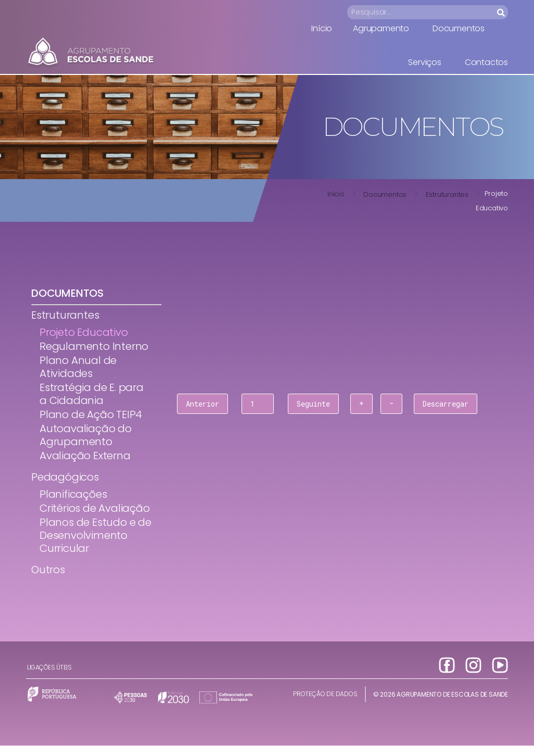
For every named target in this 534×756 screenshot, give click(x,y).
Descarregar (446, 404)
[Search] (502, 12)
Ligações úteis (49, 667)
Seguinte (313, 404)
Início (336, 194)
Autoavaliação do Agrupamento (86, 435)
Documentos (385, 194)
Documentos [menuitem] (459, 28)
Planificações (73, 494)
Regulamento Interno (94, 346)
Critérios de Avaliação (95, 508)
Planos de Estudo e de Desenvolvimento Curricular (96, 535)
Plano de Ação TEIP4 (91, 414)
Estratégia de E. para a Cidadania (92, 394)
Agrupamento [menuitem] (381, 28)
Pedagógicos (65, 477)
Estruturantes (447, 194)
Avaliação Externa (85, 456)
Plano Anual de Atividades (78, 367)
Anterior (202, 404)
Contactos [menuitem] (486, 62)
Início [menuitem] (322, 28)
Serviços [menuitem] (424, 62)
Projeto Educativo (84, 332)
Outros (48, 570)
